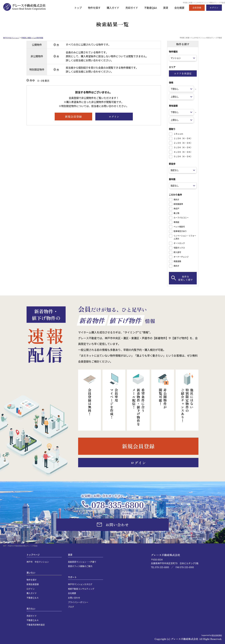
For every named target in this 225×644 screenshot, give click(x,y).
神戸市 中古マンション (11, 38)
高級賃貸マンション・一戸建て (82, 562)
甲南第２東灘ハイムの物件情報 (32, 38)
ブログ (71, 607)
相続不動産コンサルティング (81, 589)
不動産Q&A (149, 8)
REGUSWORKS (217, 635)
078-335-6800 (118, 505)
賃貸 (165, 8)
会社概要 (179, 8)
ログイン (31, 589)
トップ (74, 8)
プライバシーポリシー (78, 602)
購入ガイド (110, 8)
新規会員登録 (33, 584)
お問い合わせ (74, 598)
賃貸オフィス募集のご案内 (80, 566)
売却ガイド (130, 8)
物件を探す (91, 8)
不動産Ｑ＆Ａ (33, 598)
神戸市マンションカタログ (80, 584)
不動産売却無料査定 (36, 625)
